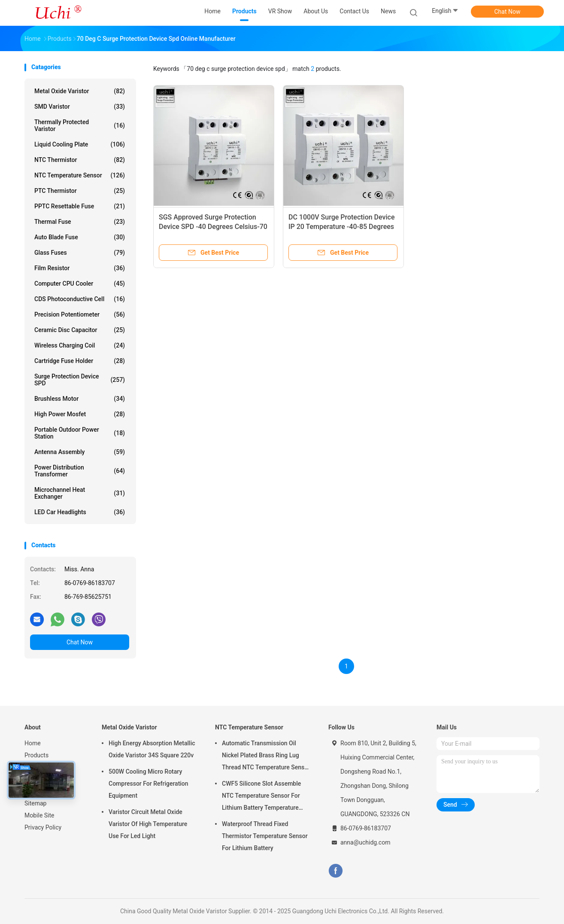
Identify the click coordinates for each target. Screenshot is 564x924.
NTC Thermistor (80, 160)
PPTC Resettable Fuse (80, 206)
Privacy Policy (43, 827)
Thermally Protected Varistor (80, 125)
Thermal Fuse (80, 222)
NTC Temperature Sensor (80, 175)
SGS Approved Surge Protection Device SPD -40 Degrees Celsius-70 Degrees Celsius (213, 227)
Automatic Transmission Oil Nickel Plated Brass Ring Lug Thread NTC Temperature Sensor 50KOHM (266, 756)
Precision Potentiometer (80, 314)
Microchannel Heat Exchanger (80, 493)
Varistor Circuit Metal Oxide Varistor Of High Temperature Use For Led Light (148, 824)
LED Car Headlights (80, 512)
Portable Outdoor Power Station (80, 433)
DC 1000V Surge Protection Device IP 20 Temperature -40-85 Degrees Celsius (341, 227)
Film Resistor (80, 268)
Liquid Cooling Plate (80, 144)
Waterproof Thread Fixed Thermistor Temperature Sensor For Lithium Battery (265, 836)
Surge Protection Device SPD (80, 380)
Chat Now (508, 12)
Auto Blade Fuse (80, 237)
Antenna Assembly (80, 452)
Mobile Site (39, 815)
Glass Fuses (80, 253)
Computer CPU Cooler (80, 284)
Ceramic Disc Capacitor (80, 330)
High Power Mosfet (80, 414)
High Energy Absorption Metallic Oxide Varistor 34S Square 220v (152, 749)
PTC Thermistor (80, 191)
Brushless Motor (80, 399)
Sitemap (35, 803)
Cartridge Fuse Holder (80, 361)
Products (36, 755)
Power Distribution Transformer (80, 471)
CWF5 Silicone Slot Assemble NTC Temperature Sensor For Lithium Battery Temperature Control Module (261, 797)
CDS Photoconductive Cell (80, 299)
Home (33, 743)
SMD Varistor (80, 107)
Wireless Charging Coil (80, 345)
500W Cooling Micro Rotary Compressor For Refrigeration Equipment (149, 784)
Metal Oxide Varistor (80, 91)
